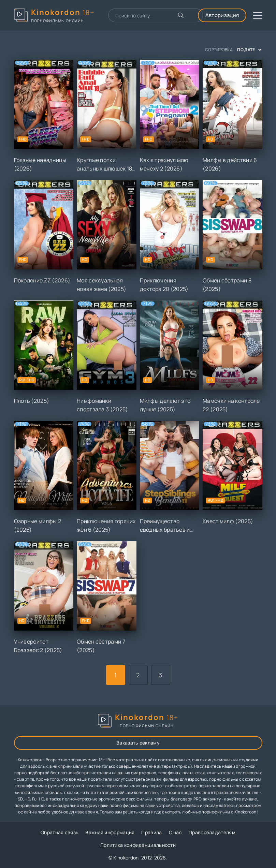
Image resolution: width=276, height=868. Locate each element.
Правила (151, 832)
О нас (176, 832)
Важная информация (110, 832)
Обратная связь (60, 832)
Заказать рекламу (138, 743)
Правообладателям (212, 832)
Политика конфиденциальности (138, 845)
